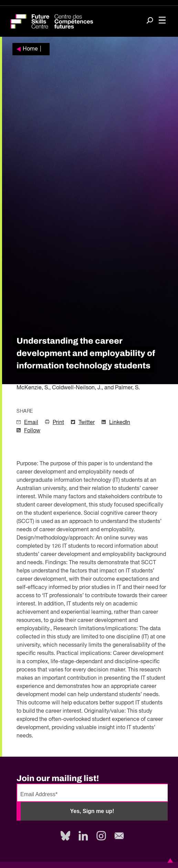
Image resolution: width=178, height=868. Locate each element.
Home (30, 49)
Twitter (87, 423)
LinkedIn (120, 423)
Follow (32, 431)
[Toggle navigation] (162, 21)
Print (58, 423)
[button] (169, 860)
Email (31, 423)
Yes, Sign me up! (92, 811)
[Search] (150, 21)
